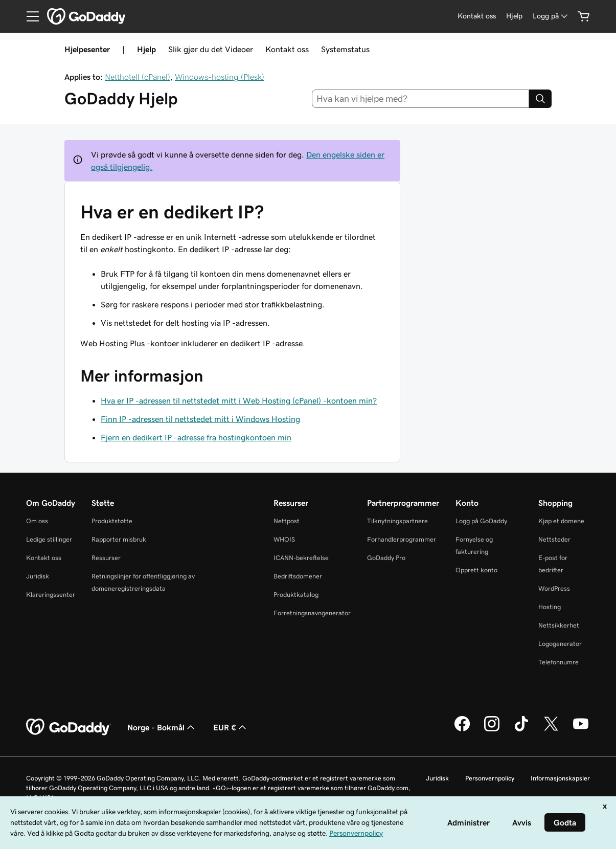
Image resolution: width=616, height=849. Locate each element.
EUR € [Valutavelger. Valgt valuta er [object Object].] (231, 727)
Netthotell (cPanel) (138, 77)
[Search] (540, 99)
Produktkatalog (296, 595)
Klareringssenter (51, 595)
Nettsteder (554, 539)
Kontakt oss (287, 49)
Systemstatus (345, 49)
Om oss (37, 521)
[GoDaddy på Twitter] (551, 730)
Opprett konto (476, 570)
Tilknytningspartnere (397, 521)
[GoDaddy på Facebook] (462, 730)
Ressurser (106, 558)
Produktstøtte (112, 521)
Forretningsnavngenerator (312, 613)
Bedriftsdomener (298, 576)
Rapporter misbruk (119, 539)
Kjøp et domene (561, 521)
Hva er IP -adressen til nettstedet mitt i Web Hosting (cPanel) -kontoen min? (239, 400)
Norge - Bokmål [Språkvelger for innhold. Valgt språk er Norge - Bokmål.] (162, 727)
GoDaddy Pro (386, 558)
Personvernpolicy (490, 778)
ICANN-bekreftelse (301, 558)
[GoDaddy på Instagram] (492, 730)
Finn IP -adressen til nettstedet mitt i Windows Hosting (200, 419)
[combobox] (420, 99)
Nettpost (287, 521)
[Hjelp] (514, 16)
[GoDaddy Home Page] (69, 727)
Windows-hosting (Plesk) (220, 77)
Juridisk (38, 576)
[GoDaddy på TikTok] (521, 730)
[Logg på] (551, 16)
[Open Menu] (29, 16)
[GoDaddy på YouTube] (581, 730)
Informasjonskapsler (560, 778)
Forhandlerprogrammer (402, 539)
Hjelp (146, 49)
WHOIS (284, 539)
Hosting (550, 607)
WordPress (554, 588)
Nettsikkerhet (559, 625)
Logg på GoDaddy (481, 521)
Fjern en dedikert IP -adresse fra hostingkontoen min (196, 437)
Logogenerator (560, 644)
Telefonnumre (558, 662)
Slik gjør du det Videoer (211, 49)
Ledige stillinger (49, 539)
